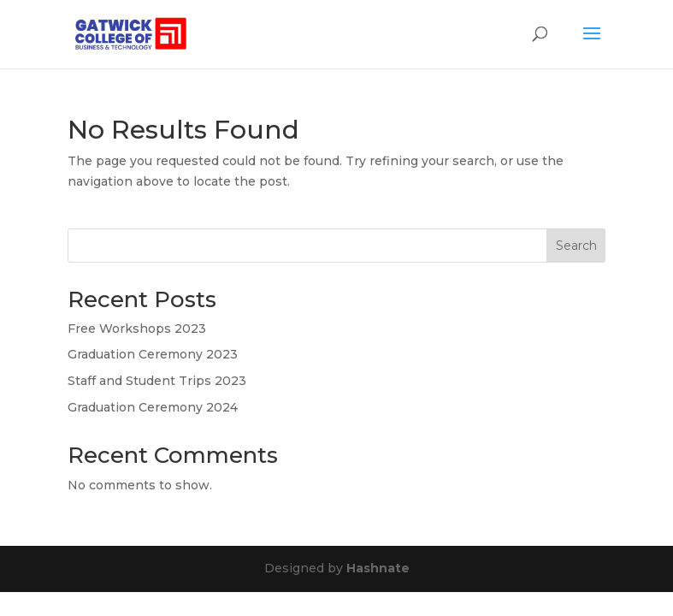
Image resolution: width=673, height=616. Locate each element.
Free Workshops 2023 (137, 329)
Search (576, 246)
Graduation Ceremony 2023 (153, 354)
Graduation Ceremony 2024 (153, 407)
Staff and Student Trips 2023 (157, 381)
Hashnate (378, 568)
